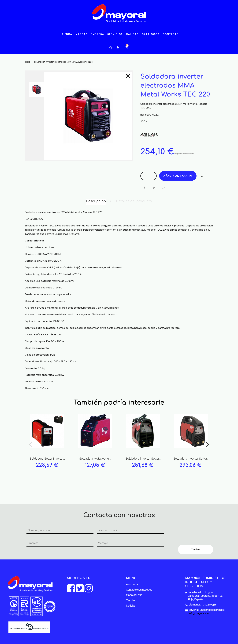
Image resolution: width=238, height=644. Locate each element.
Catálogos (151, 34)
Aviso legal (132, 584)
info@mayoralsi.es (199, 613)
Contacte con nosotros (139, 590)
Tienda (67, 34)
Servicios (115, 34)
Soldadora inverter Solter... (143, 459)
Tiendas (131, 600)
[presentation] (193, 533)
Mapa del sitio (134, 595)
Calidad (132, 34)
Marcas (82, 34)
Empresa (97, 34)
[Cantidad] (147, 176)
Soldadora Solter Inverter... (47, 459)
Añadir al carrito (178, 176)
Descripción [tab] (96, 201)
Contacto (171, 34)
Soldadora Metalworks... (95, 459)
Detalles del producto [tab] (134, 201)
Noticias (131, 606)
